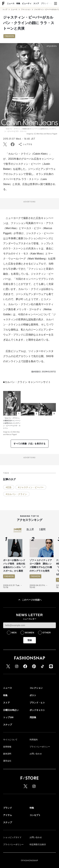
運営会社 (7, 761)
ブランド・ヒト (48, 3)
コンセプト (35, 815)
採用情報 (7, 747)
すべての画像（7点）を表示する (30, 444)
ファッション (26, 10)
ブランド (8, 808)
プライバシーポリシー (40, 747)
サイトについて (10, 740)
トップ (5, 10)
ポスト (33, 695)
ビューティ (27, 3)
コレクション (36, 688)
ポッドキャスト (37, 710)
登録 (30, 640)
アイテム (8, 815)
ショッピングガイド (12, 837)
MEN (14, 633)
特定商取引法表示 (38, 844)
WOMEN (29, 633)
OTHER (47, 633)
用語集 (33, 717)
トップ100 (8, 717)
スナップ (8, 725)
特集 (18, 3)
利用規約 (34, 740)
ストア (36, 3)
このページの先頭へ (30, 600)
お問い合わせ (36, 754)
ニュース (11, 3)
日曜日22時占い (11, 710)
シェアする (25, 144)
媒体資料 (7, 754)
